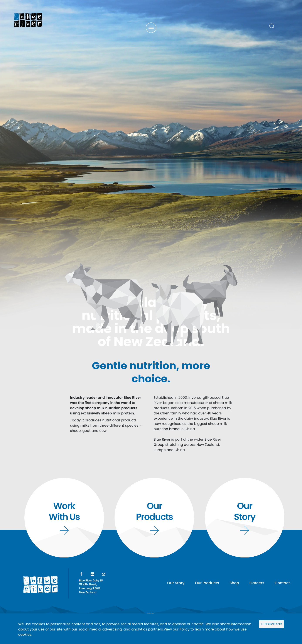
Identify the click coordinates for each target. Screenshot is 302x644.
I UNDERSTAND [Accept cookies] (271, 624)
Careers (257, 583)
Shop (234, 583)
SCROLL (151, 585)
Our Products (207, 583)
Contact (282, 583)
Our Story (176, 583)
